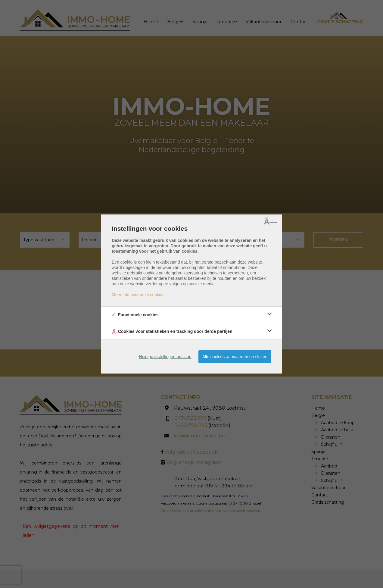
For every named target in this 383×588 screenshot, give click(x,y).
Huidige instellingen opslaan (165, 357)
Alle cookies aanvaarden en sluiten (235, 357)
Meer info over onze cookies (138, 295)
